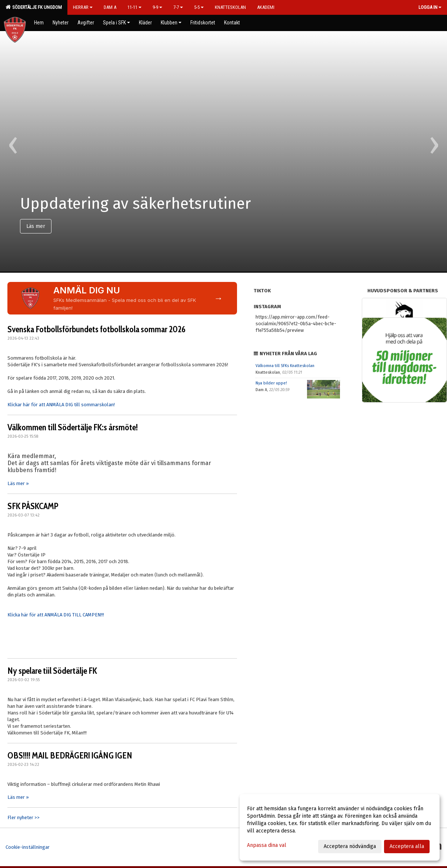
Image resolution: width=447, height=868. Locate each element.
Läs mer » (18, 483)
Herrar (83, 7)
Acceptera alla (407, 846)
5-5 (199, 7)
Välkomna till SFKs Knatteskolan (285, 366)
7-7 (178, 7)
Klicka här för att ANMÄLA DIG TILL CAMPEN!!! (56, 615)
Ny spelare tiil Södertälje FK (52, 671)
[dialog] (340, 827)
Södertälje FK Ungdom (34, 7)
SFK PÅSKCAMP (33, 506)
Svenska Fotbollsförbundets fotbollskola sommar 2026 (96, 329)
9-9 (157, 7)
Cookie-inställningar (28, 847)
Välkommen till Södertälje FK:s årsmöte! (73, 427)
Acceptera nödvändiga (350, 846)
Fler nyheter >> (24, 817)
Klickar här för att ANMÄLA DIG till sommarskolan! (61, 405)
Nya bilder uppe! (271, 383)
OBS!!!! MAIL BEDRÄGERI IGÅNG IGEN (70, 756)
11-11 (134, 7)
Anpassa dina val (267, 845)
